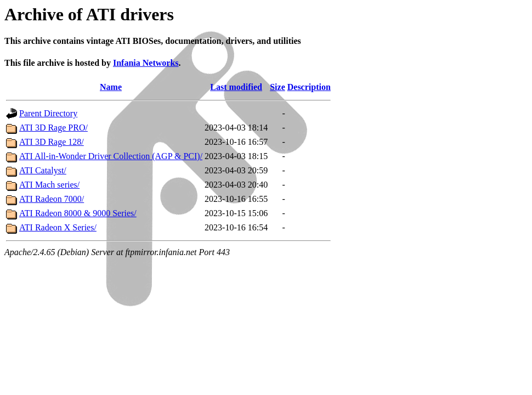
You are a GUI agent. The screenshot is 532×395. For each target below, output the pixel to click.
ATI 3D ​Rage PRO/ (53, 128)
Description (309, 87)
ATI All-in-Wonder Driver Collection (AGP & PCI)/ (111, 156)
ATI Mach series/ (49, 185)
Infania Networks (146, 63)
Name (111, 87)
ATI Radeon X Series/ (58, 227)
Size (278, 87)
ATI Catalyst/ (43, 170)
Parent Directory (48, 113)
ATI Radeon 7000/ (52, 199)
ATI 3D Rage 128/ (52, 142)
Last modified (236, 87)
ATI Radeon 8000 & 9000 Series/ (78, 213)
